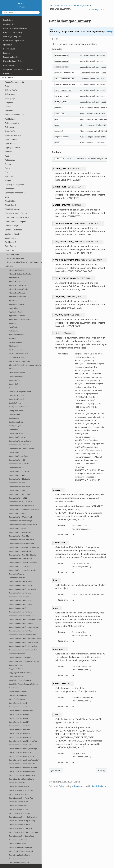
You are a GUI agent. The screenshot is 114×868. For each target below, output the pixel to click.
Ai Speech (9, 103)
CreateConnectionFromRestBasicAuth (23, 768)
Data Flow (9, 250)
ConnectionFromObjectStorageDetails (23, 525)
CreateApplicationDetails (18, 696)
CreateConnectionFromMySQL (20, 737)
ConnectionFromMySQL (18, 498)
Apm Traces (10, 144)
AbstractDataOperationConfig (20, 274)
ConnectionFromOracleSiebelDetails (22, 555)
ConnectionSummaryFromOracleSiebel (23, 642)
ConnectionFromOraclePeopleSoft (22, 544)
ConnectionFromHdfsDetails (20, 479)
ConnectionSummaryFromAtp (20, 593)
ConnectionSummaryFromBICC (21, 597)
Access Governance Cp (15, 82)
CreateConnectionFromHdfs (19, 726)
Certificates (10, 189)
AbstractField (14, 278)
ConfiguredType (15, 426)
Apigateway (10, 127)
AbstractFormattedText (17, 285)
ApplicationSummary (17, 316)
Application (13, 308)
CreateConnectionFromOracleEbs (21, 756)
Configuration (9, 24)
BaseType (13, 339)
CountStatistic (14, 688)
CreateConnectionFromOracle (20, 753)
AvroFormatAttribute (17, 335)
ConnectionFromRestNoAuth (20, 566)
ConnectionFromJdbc (17, 483)
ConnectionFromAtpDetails (19, 456)
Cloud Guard (10, 205)
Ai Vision (8, 107)
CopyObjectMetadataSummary (21, 673)
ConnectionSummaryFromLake (20, 612)
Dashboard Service (13, 242)
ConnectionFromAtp (17, 452)
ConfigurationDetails (17, 422)
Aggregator (13, 301)
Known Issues (9, 49)
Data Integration (11, 255)
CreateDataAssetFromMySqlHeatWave (23, 817)
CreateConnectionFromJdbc (19, 730)
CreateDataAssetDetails (18, 783)
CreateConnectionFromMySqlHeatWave (24, 741)
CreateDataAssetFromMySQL (20, 813)
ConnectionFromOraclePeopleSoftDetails (24, 547)
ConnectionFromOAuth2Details (21, 517)
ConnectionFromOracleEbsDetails (22, 540)
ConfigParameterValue (17, 411)
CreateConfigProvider (17, 699)
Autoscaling (10, 160)
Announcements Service (15, 115)
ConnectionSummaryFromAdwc (21, 585)
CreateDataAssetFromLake (19, 809)
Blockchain (9, 176)
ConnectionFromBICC (17, 460)
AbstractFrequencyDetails (18, 289)
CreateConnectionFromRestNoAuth (22, 771)
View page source (98, 10)
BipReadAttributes (16, 350)
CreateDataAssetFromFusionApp (21, 798)
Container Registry (13, 234)
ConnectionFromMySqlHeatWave (21, 506)
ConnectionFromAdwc (17, 437)
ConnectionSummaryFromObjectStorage (24, 627)
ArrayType (13, 323)
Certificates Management (16, 193)
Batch (7, 168)
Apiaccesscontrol (12, 123)
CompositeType (15, 384)
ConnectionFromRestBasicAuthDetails (23, 563)
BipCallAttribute (15, 346)
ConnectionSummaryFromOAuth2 (22, 623)
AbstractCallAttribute (17, 270)
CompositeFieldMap (17, 377)
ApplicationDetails (16, 312)
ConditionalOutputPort (18, 399)
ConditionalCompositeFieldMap (21, 392)
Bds (6, 172)
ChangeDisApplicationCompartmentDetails (25, 365)
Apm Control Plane (13, 135)
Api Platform (10, 119)
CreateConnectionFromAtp (19, 715)
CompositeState (15, 380)
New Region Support (12, 37)
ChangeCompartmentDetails (19, 361)
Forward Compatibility (13, 32)
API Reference (8, 78)
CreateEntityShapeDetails (18, 859)
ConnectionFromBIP (17, 468)
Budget (8, 180)
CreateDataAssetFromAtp (18, 794)
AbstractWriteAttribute (17, 297)
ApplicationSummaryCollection (21, 320)
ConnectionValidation (17, 654)
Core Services (11, 238)
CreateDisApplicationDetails (19, 855)
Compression (14, 388)
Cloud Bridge (10, 201)
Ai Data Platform (12, 90)
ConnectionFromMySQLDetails (21, 502)
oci (22, 4)
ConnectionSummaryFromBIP (20, 601)
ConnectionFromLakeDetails (19, 494)
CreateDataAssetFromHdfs (19, 802)
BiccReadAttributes (16, 342)
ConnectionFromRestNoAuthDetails (22, 570)
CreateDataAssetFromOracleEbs (21, 828)
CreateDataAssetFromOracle (19, 825)
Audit (7, 156)
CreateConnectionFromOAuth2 (21, 745)
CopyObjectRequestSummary (20, 680)
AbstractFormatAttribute (18, 282)
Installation (8, 20)
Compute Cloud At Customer (17, 217)
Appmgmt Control (13, 148)
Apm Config (10, 131)
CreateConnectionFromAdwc (20, 707)
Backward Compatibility (13, 41)
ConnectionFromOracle (18, 528)
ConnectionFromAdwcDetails (20, 441)
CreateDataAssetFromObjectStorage (22, 821)
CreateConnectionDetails (18, 703)
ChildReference (15, 369)
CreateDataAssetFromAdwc (19, 787)
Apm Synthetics (12, 139)
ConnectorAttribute (16, 665)
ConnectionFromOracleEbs (19, 536)
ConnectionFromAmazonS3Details (22, 449)
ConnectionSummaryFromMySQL (22, 616)
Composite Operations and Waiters (18, 69)
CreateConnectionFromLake (19, 734)
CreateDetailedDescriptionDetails (21, 851)
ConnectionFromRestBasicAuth (21, 559)
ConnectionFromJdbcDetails (20, 487)
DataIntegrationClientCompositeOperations (24, 262)
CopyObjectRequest (17, 677)
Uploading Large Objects (14, 61)
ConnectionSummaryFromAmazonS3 (23, 589)
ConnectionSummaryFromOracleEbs (23, 635)
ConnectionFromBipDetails (19, 471)
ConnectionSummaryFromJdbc (21, 608)
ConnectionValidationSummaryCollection (24, 661)
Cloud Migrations (12, 209)
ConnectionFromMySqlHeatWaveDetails (24, 509)
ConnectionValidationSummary (21, 658)
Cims (7, 197)
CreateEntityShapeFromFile (19, 863)
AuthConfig (13, 327)
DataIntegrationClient (16, 259)
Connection (13, 430)
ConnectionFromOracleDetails (20, 532)
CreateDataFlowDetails (18, 844)
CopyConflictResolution (18, 669)
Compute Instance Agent (15, 222)
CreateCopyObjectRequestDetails (21, 779)
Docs (51, 6)
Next (101, 771)
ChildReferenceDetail (17, 373)
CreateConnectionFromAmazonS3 (22, 711)
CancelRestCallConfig (17, 358)
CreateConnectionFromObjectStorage (23, 749)
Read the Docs (99, 786)
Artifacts (9, 152)
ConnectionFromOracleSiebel (20, 551)
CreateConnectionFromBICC (20, 718)
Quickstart (8, 45)
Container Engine (12, 226)
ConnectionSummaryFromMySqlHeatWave (25, 620)
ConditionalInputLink (17, 396)
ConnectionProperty (17, 574)
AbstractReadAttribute (17, 293)
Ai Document (11, 94)
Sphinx (62, 786)
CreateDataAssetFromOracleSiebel (22, 836)
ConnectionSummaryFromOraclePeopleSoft (25, 639)
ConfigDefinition (15, 403)
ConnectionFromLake (17, 490)
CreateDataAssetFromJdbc (19, 806)
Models (9, 266)
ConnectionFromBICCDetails (20, 464)
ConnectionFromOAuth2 (18, 513)
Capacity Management (14, 185)
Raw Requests (9, 65)
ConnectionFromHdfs (17, 475)
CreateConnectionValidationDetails (22, 775)
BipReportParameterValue (19, 354)
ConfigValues (14, 418)
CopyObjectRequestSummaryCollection (24, 684)
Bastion (8, 164)
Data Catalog (10, 246)
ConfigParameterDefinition (19, 407)
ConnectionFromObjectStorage (21, 521)
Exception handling (11, 57)
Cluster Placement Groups (16, 213)
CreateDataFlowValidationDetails (21, 847)
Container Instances (13, 230)
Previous (56, 771)
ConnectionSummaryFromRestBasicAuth (24, 646)
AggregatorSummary (17, 304)
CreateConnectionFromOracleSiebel (22, 764)
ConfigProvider (15, 415)
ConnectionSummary (17, 578)
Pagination (8, 74)
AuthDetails (13, 331)
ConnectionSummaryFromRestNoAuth (23, 650)
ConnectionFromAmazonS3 (19, 445)
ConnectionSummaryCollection (21, 582)
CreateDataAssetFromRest (19, 840)
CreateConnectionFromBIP (19, 722)
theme (76, 786)
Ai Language (10, 98)
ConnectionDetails (16, 434)
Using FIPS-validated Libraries (16, 28)
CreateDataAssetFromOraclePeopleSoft (23, 832)
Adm (7, 86)
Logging (6, 53)
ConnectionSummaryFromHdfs (21, 604)
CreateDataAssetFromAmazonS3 (21, 790)
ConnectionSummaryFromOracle (21, 631)
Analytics (9, 111)
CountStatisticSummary (18, 692)
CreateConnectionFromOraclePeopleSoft (24, 760)
